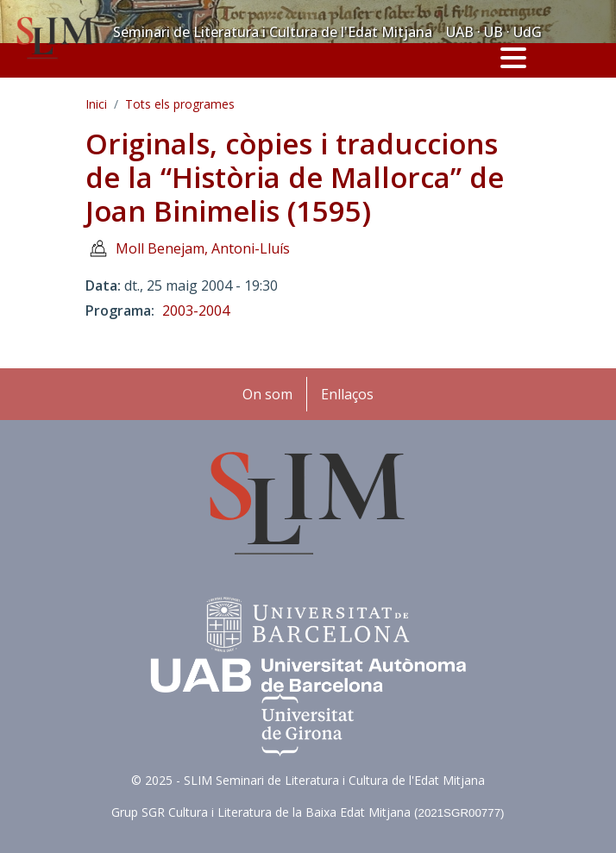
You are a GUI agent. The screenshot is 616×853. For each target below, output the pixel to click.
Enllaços (347, 394)
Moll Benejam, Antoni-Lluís (203, 248)
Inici (96, 104)
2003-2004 (196, 310)
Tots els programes (180, 104)
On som (267, 394)
